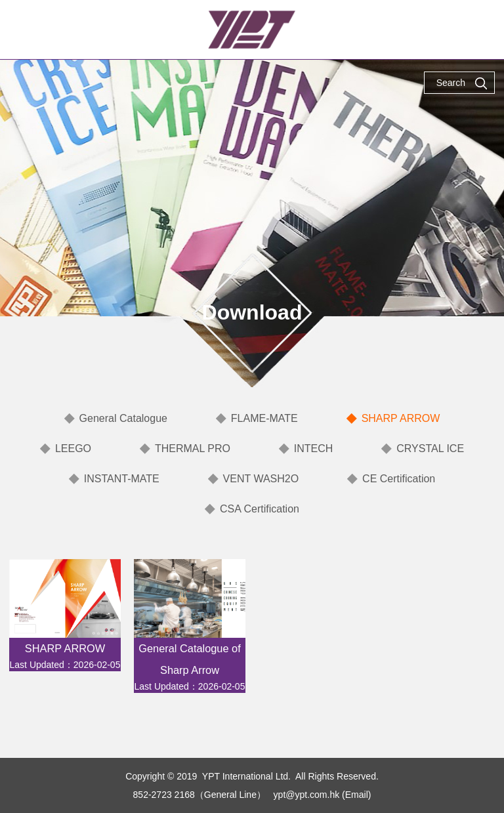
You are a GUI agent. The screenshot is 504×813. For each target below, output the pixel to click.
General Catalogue (123, 418)
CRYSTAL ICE (430, 448)
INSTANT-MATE (122, 479)
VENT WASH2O (261, 479)
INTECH (314, 448)
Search (462, 83)
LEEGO (73, 448)
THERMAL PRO (193, 448)
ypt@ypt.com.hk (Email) (323, 795)
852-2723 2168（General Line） (199, 795)
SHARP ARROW (401, 418)
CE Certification (399, 479)
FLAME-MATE (264, 418)
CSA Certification (260, 509)
